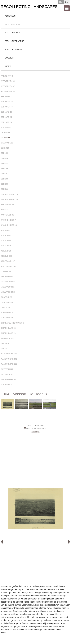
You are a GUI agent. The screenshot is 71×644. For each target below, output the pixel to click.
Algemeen (10, 16)
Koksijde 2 (6, 235)
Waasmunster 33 (9, 364)
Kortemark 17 (8, 261)
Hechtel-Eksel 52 (9, 199)
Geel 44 (4, 153)
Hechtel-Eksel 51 (9, 194)
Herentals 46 (7, 205)
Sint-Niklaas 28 (8, 328)
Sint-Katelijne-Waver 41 (13, 323)
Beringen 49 (7, 102)
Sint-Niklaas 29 (8, 333)
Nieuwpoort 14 (8, 287)
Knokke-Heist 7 (8, 220)
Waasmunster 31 (9, 359)
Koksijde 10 (6, 256)
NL (61, 2)
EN (66, 2)
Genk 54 (5, 158)
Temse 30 (5, 344)
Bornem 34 (6, 127)
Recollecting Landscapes (29, 7)
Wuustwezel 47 (8, 380)
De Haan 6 (6, 133)
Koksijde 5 (6, 246)
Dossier (9, 58)
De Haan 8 (6, 138)
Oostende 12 (7, 302)
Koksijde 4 (6, 241)
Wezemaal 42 (7, 374)
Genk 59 (5, 184)
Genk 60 (5, 189)
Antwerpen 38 (8, 91)
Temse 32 (5, 349)
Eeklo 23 (5, 148)
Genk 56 (5, 169)
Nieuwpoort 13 (8, 282)
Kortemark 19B (8, 266)
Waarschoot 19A (9, 354)
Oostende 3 (6, 297)
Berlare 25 (6, 117)
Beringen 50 (7, 107)
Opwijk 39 (5, 308)
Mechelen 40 (7, 277)
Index (8, 66)
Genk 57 (5, 174)
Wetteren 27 (7, 369)
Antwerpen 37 (8, 86)
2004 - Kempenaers (15, 41)
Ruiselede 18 (7, 313)
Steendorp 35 (7, 338)
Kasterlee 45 (7, 215)
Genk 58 (5, 179)
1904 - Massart (12, 24)
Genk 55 (5, 163)
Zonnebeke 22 (8, 385)
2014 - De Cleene (13, 49)
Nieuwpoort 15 (8, 292)
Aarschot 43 (7, 76)
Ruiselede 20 (7, 318)
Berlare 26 (6, 122)
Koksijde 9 (6, 251)
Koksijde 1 (6, 230)
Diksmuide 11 (7, 143)
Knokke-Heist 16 (9, 225)
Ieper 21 (5, 210)
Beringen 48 (7, 97)
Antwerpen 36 (8, 81)
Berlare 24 (6, 112)
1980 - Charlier (13, 33)
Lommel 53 (6, 272)
